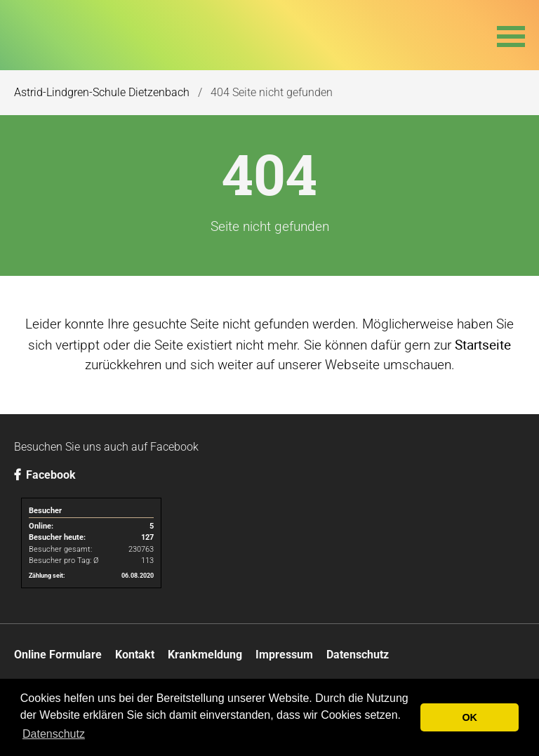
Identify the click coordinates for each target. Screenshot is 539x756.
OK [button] (470, 717)
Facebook (45, 475)
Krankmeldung (205, 655)
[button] (511, 35)
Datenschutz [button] (54, 734)
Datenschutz (358, 655)
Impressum (284, 655)
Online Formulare (58, 655)
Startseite (483, 345)
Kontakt (135, 655)
